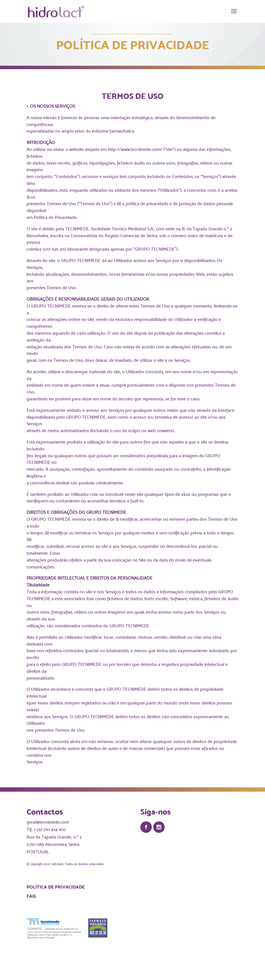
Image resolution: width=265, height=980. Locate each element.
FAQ (31, 896)
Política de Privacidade (56, 887)
